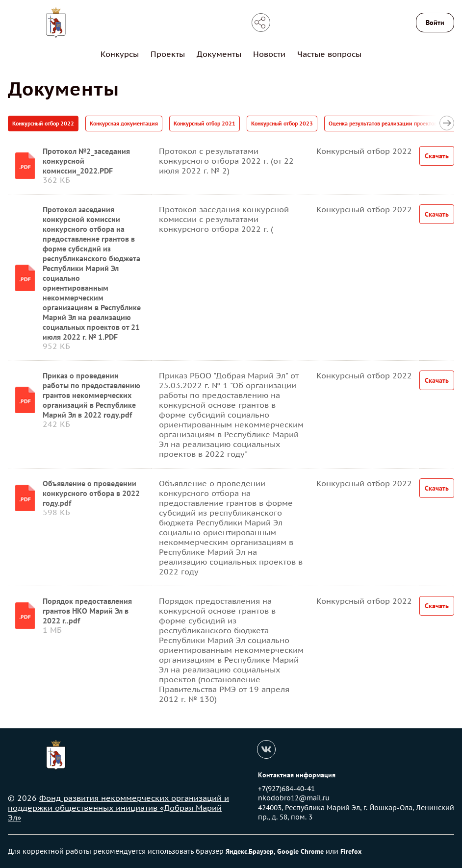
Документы (219, 54)
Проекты (168, 54)
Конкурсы (120, 54)
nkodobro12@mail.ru (294, 798)
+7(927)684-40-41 (286, 789)
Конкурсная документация (124, 123)
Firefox (351, 851)
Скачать (437, 156)
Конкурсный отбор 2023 (282, 123)
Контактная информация (297, 775)
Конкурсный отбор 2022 (43, 123)
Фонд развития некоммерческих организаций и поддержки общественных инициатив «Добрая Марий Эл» (118, 808)
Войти (435, 23)
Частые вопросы (329, 54)
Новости (269, 54)
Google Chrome (300, 851)
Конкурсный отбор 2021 (205, 123)
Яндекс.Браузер (250, 851)
